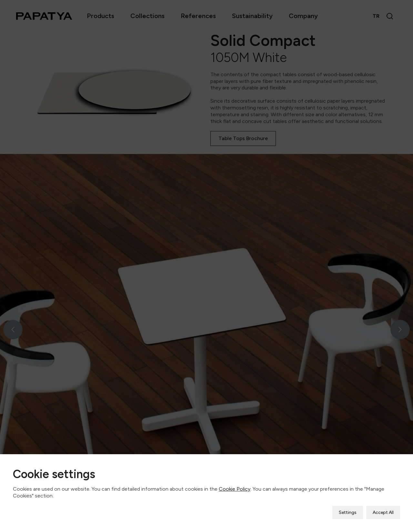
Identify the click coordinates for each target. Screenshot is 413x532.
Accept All (383, 508)
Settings (348, 508)
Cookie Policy (235, 484)
